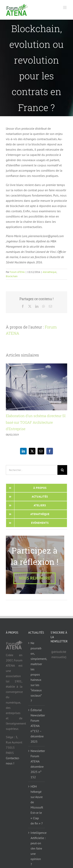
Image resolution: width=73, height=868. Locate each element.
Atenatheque (50, 272)
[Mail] (41, 451)
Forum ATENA (17, 272)
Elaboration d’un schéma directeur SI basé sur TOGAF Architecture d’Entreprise (36, 422)
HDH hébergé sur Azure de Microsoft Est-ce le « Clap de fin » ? (37, 805)
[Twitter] (32, 451)
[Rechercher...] (32, 470)
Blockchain (12, 276)
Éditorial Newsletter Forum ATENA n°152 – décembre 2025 (37, 726)
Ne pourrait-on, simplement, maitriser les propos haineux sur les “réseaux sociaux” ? (37, 672)
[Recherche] (62, 470)
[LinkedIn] (23, 451)
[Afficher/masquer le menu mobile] (65, 7)
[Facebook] (50, 451)
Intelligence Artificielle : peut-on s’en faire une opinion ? (37, 848)
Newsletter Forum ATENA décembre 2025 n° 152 (37, 764)
